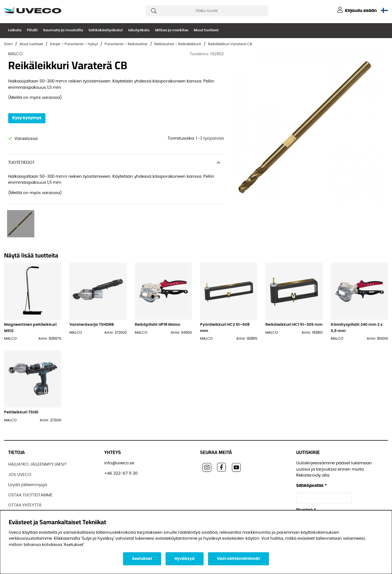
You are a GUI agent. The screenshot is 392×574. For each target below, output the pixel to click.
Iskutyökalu (139, 30)
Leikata (15, 30)
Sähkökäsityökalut (106, 30)
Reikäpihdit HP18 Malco (157, 323)
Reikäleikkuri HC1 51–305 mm (294, 323)
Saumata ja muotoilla (63, 30)
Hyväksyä (185, 559)
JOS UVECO (20, 473)
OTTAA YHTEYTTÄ (25, 504)
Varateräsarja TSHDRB (92, 323)
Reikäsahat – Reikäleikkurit (178, 44)
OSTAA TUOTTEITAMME (30, 494)
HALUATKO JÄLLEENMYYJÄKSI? (37, 463)
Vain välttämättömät (238, 559)
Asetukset (142, 559)
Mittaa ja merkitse (172, 30)
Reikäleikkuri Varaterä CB (230, 44)
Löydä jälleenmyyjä (28, 483)
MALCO (15, 54)
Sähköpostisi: (312, 484)
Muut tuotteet (206, 30)
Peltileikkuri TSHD (21, 411)
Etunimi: (306, 509)
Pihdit (32, 30)
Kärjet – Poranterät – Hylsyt (74, 44)
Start (8, 44)
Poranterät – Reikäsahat (126, 44)
